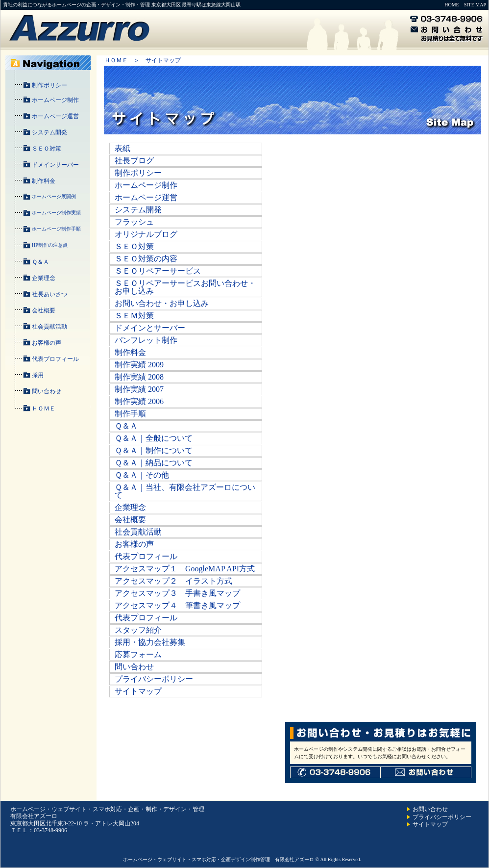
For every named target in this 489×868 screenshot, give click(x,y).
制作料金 (44, 181)
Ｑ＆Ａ (40, 262)
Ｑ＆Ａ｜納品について (154, 463)
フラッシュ (134, 222)
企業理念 (44, 278)
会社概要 (44, 310)
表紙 (122, 148)
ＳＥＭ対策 (134, 316)
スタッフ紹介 (138, 630)
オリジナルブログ (146, 234)
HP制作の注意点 (50, 245)
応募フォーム (138, 654)
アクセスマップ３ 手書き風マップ (177, 593)
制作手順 (130, 414)
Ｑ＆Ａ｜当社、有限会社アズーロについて (185, 491)
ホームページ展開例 (54, 196)
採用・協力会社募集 (150, 642)
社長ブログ (134, 161)
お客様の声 (47, 343)
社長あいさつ (49, 294)
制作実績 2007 (139, 389)
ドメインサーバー (55, 165)
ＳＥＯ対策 (47, 149)
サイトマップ (138, 691)
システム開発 (49, 132)
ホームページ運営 (55, 116)
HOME (452, 5)
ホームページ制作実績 (56, 213)
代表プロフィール (55, 359)
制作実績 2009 (139, 365)
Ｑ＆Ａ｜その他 (142, 475)
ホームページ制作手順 (56, 229)
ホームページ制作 (55, 100)
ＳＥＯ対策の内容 (146, 259)
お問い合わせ (430, 809)
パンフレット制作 (146, 340)
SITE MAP (475, 5)
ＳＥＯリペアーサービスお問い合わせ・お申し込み (185, 287)
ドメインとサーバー (150, 328)
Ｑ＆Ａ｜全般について (154, 438)
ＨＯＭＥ (44, 408)
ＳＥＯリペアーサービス (158, 271)
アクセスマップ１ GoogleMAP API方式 (185, 569)
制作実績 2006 (139, 401)
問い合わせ (47, 391)
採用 (38, 375)
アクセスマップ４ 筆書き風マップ (177, 605)
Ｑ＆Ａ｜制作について (154, 450)
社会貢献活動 (49, 327)
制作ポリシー (49, 85)
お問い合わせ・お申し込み (162, 303)
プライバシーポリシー (154, 679)
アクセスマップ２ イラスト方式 (173, 581)
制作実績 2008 (139, 377)
